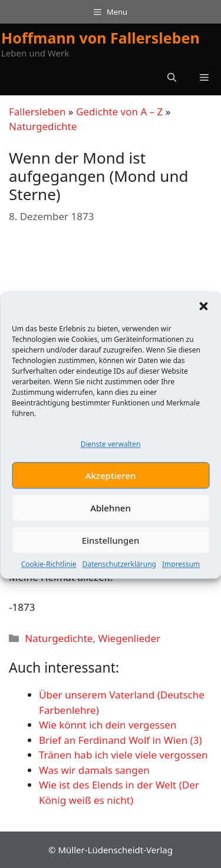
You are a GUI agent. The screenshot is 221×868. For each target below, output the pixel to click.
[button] (203, 314)
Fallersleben (37, 112)
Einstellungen (111, 548)
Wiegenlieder (129, 638)
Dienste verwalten (111, 452)
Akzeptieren (111, 484)
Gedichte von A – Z (119, 112)
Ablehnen (111, 516)
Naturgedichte (43, 126)
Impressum (181, 573)
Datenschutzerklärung (119, 573)
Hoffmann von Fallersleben (100, 38)
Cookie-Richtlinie (49, 573)
